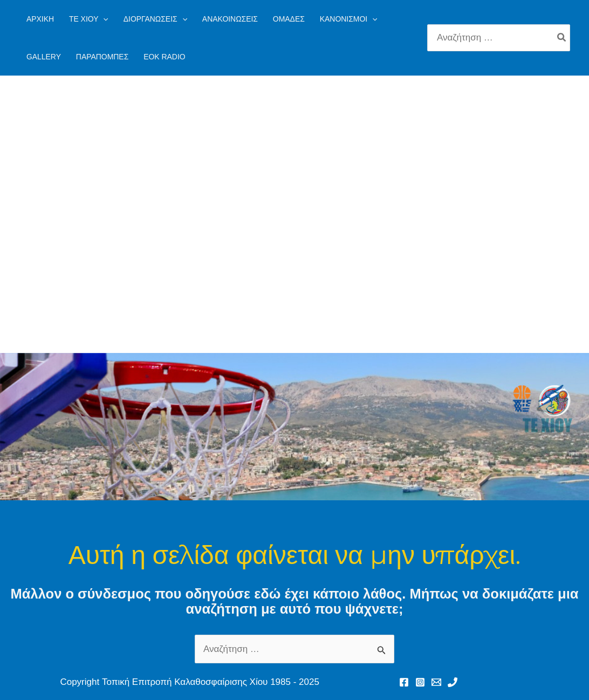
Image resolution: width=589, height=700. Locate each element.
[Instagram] (420, 682)
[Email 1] (436, 682)
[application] (103, 19)
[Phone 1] (453, 682)
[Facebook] (404, 682)
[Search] (562, 38)
